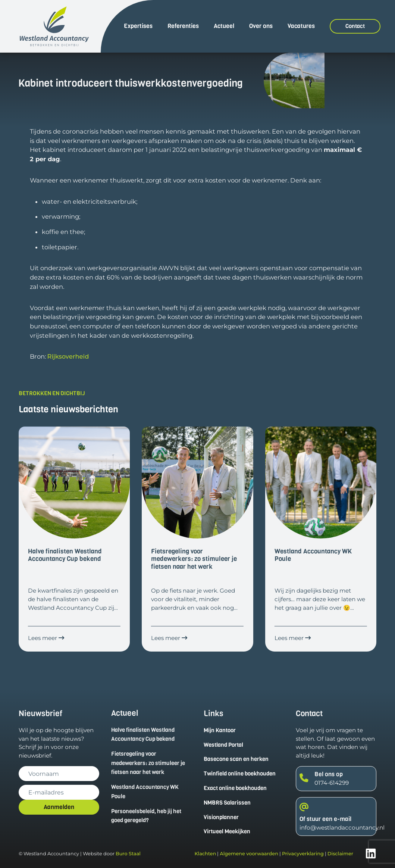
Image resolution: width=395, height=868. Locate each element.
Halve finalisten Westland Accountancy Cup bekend (143, 734)
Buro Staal (128, 854)
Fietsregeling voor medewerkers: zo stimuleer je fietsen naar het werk (148, 763)
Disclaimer (340, 854)
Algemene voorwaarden (249, 854)
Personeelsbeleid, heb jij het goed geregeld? (146, 816)
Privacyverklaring (303, 854)
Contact (355, 26)
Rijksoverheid (68, 356)
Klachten (205, 854)
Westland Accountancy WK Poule (145, 792)
